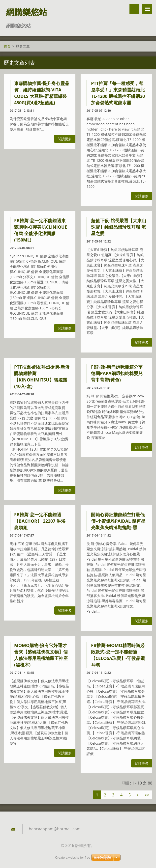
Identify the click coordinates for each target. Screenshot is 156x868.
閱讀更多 (65, 139)
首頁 (7, 46)
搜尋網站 (134, 9)
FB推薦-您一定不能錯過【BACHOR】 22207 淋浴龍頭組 (40, 521)
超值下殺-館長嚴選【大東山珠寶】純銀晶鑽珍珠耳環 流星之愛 (119, 227)
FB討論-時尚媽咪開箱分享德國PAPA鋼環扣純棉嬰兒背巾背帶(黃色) (117, 373)
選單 (147, 9)
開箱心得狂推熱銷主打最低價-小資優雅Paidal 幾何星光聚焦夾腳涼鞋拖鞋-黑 (118, 521)
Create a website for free (73, 857)
